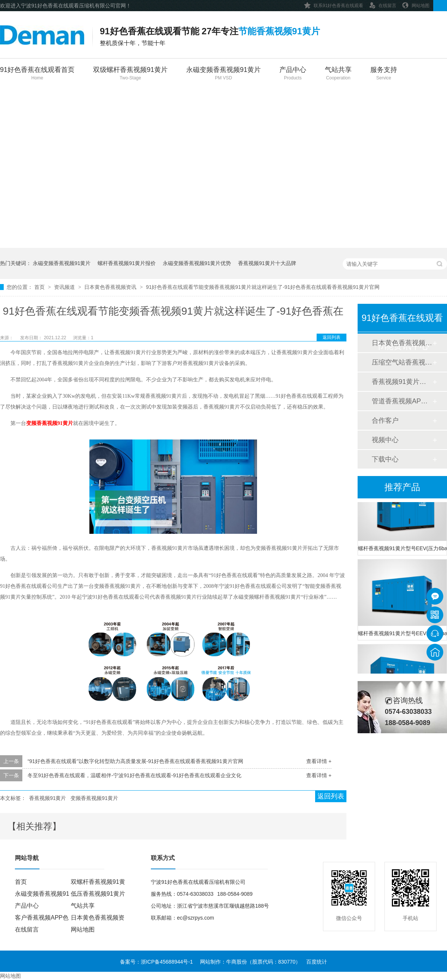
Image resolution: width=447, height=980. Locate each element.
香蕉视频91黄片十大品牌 (267, 263)
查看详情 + (319, 761)
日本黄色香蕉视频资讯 (111, 287)
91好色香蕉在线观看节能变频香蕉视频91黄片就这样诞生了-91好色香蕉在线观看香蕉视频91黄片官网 (263, 287)
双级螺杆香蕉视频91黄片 (130, 74)
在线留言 (383, 4)
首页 (40, 287)
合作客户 (385, 420)
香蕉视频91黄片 (48, 798)
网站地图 (416, 4)
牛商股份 (237, 962)
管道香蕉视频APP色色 (402, 401)
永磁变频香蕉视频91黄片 (223, 74)
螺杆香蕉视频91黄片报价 (127, 263)
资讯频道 (65, 287)
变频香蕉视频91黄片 (50, 423)
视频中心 (385, 440)
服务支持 (384, 74)
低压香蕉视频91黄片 (98, 894)
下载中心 (385, 459)
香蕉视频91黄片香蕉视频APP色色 (402, 382)
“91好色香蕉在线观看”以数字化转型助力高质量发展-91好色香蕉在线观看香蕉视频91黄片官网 (135, 761)
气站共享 (338, 74)
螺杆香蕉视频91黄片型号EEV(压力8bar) (402, 634)
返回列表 (332, 337)
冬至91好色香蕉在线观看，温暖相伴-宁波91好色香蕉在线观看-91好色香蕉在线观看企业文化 (134, 775)
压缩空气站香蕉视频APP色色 (402, 362)
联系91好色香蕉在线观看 (334, 4)
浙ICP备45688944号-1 (167, 962)
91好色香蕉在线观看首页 (37, 74)
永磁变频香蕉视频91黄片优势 (197, 263)
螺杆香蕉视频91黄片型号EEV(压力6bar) (402, 549)
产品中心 (293, 74)
